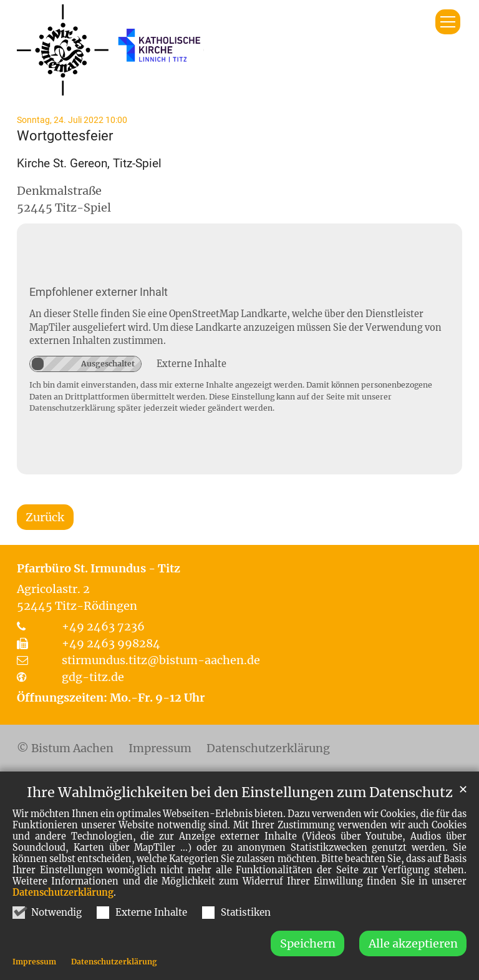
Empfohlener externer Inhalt (99, 292)
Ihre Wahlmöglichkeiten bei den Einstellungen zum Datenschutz (240, 811)
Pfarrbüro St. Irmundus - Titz (99, 568)
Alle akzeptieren (413, 962)
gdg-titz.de (93, 677)
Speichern (308, 962)
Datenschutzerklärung (63, 911)
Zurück (45, 517)
